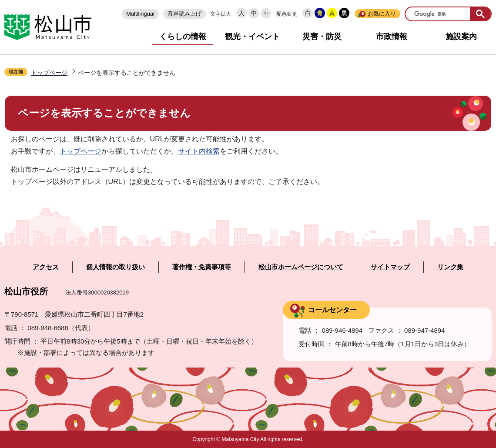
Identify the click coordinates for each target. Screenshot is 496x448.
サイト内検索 (199, 151)
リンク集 (450, 267)
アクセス (46, 267)
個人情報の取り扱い (116, 267)
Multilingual (140, 14)
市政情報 (392, 37)
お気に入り (382, 14)
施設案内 (461, 37)
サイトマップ (390, 267)
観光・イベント (252, 37)
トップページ (49, 73)
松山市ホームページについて (301, 267)
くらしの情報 (183, 37)
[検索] (438, 14)
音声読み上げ (184, 14)
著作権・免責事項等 (202, 267)
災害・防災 (322, 37)
